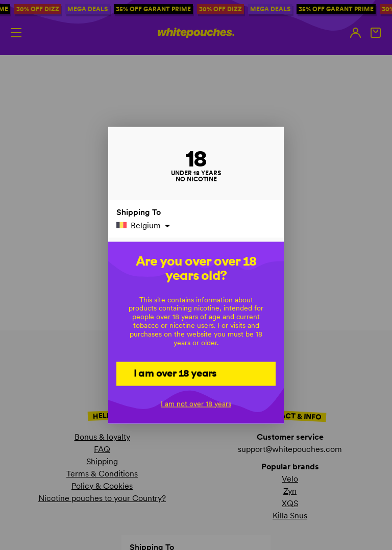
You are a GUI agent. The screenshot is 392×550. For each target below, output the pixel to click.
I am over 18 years (175, 373)
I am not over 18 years (196, 403)
